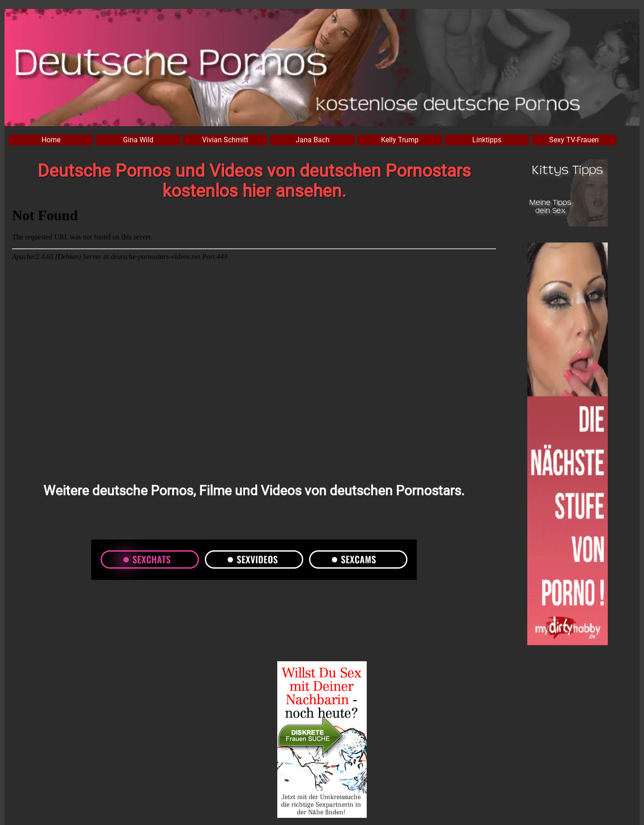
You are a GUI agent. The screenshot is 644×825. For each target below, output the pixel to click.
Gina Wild (138, 140)
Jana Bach (313, 140)
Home (51, 140)
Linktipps (487, 140)
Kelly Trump (400, 140)
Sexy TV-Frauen (574, 140)
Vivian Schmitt (225, 140)
